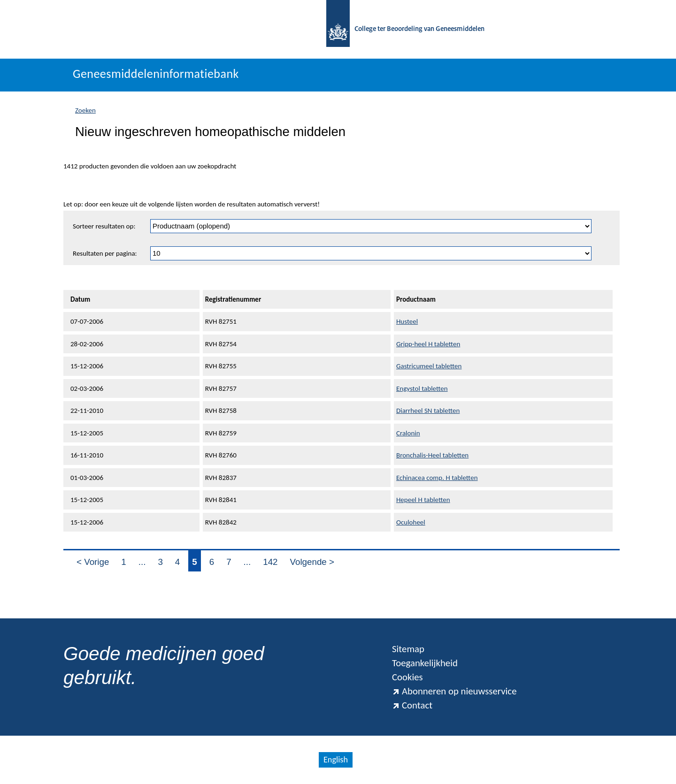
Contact (412, 705)
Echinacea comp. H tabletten (437, 478)
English (336, 760)
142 (270, 562)
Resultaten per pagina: (105, 253)
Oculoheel (411, 522)
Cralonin (408, 433)
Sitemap (408, 649)
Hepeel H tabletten (423, 500)
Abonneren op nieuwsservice (454, 691)
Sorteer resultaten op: (104, 226)
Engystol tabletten (422, 388)
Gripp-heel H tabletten (428, 344)
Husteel (407, 321)
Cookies (407, 677)
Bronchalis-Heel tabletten (432, 455)
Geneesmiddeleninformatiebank (156, 74)
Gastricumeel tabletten (429, 366)
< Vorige (93, 562)
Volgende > (312, 562)
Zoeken (85, 110)
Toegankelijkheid (425, 663)
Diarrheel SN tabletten (428, 411)
